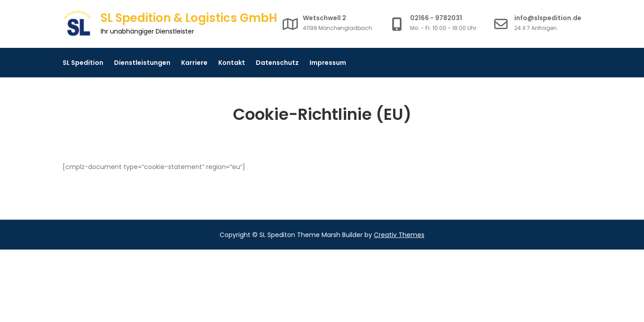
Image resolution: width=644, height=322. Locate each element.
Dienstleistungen (142, 63)
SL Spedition (83, 63)
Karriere (194, 63)
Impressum (328, 63)
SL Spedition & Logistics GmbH (189, 18)
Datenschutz (277, 63)
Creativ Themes (399, 235)
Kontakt (232, 63)
